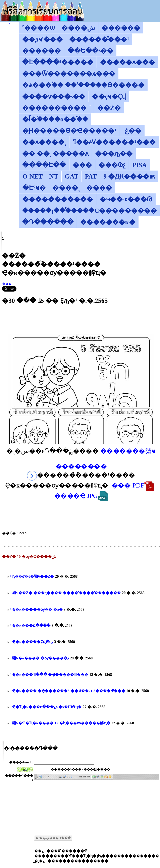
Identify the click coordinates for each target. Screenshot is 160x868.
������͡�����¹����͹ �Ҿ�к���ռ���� (30, 625)
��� (7, 284)
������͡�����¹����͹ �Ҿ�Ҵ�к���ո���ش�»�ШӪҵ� (46, 707)
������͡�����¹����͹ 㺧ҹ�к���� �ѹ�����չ (40, 658)
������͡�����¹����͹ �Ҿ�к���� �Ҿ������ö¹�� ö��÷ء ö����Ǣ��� (68, 691)
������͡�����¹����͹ (10, 24)
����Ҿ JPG (81, 496)
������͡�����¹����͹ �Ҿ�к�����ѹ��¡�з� (36, 609)
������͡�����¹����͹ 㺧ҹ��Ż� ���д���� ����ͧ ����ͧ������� (66, 593)
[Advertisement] (81, 325)
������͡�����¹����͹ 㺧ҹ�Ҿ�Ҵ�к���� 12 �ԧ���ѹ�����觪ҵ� (61, 723)
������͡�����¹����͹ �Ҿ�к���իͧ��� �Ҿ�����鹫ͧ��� (49, 675)
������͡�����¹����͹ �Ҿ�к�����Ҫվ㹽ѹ (32, 642)
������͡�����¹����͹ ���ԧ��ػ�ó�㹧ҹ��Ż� (32, 576)
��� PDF (133, 485)
